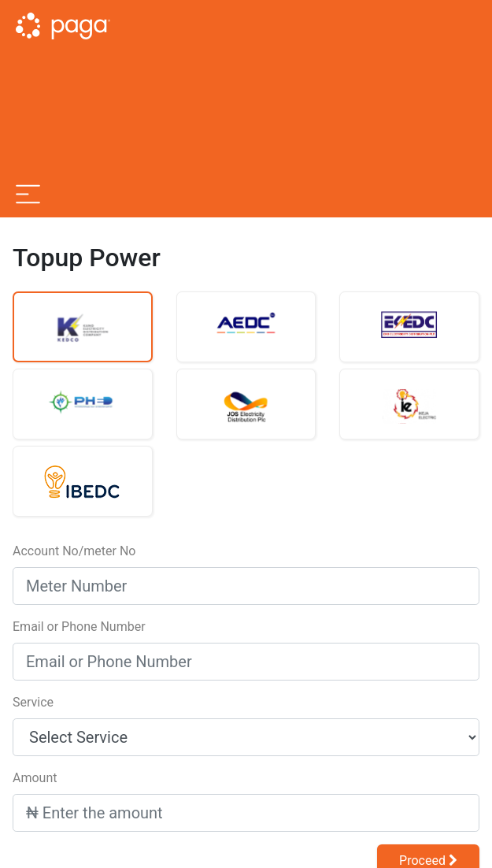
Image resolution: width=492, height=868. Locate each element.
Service (33, 702)
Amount (35, 778)
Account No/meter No (74, 551)
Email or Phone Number (79, 627)
